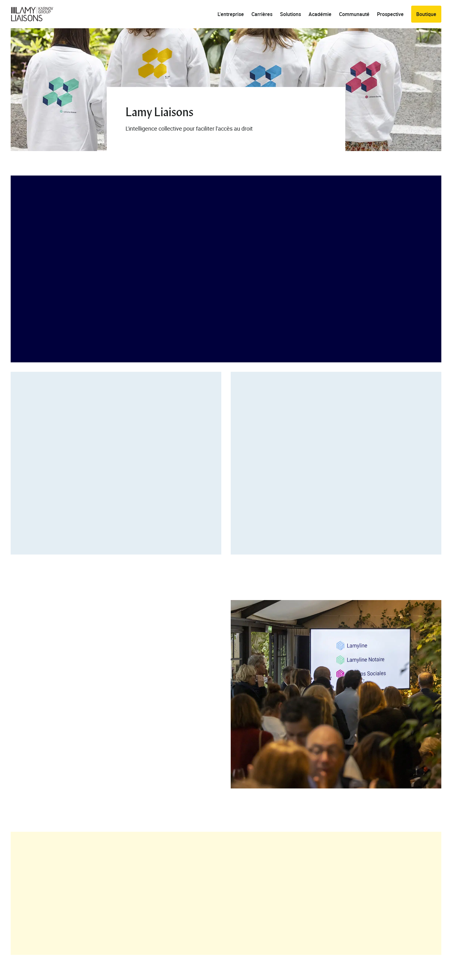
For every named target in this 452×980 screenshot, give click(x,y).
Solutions (291, 14)
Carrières (262, 14)
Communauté (354, 14)
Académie (320, 14)
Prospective (390, 14)
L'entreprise (231, 14)
